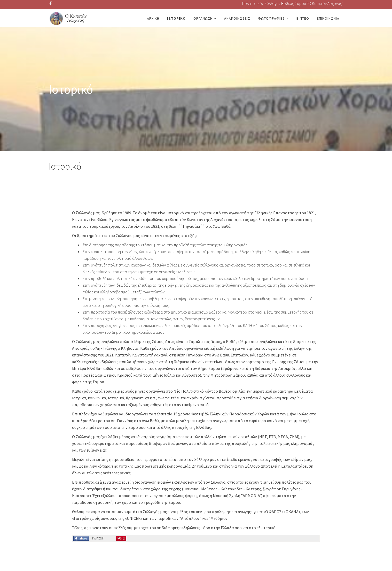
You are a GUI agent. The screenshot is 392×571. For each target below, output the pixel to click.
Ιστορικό (176, 18)
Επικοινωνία (328, 18)
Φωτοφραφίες (271, 18)
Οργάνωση (203, 18)
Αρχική (153, 18)
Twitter (97, 538)
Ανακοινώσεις (237, 18)
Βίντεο (303, 18)
